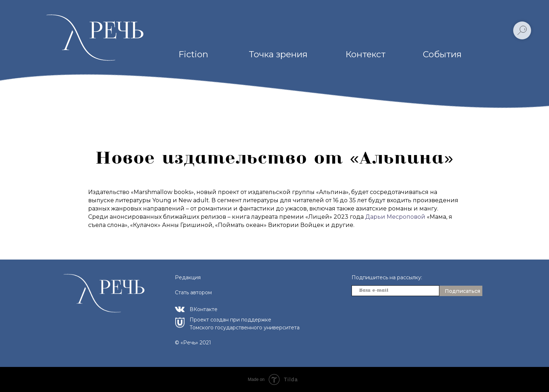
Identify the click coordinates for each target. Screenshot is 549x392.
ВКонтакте (204, 309)
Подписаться (462, 291)
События (442, 54)
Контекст (366, 54)
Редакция (188, 277)
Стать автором (193, 292)
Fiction (193, 54)
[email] (395, 291)
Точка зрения (278, 54)
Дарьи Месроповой (395, 217)
